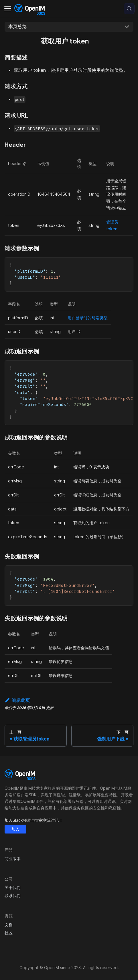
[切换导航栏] (8, 9)
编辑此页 (17, 700)
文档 (9, 925)
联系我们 (13, 895)
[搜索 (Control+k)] (129, 9)
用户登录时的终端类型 (88, 318)
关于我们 (13, 887)
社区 (9, 933)
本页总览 (17, 26)
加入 (15, 829)
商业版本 (13, 859)
